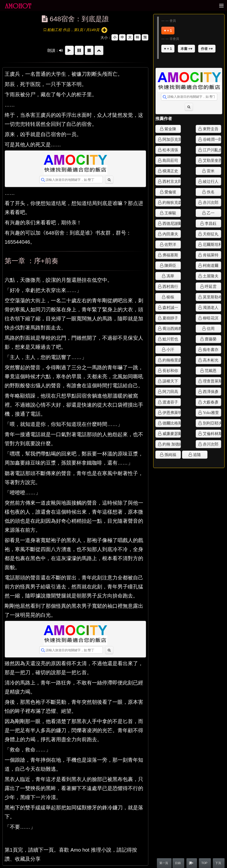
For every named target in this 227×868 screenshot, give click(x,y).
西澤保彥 (210, 391)
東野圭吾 (210, 129)
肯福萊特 (210, 255)
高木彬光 (210, 360)
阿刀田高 (170, 391)
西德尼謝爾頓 (171, 223)
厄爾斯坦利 (211, 244)
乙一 (210, 213)
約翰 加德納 (171, 444)
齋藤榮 (210, 339)
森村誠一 (170, 307)
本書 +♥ (186, 49)
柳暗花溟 (210, 318)
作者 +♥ (207, 49)
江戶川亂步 (211, 150)
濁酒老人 (210, 307)
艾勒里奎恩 (211, 160)
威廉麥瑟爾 (171, 434)
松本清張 (170, 150)
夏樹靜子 (170, 318)
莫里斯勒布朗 (211, 297)
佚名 (210, 192)
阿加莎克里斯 (171, 139)
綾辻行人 (210, 181)
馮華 (170, 276)
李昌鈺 (210, 223)
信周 (210, 328)
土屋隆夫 (210, 276)
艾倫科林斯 (211, 434)
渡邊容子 (170, 402)
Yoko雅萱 (210, 412)
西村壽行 (170, 286)
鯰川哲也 (170, 339)
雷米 (210, 171)
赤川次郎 (210, 202)
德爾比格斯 (171, 423)
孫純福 (170, 455)
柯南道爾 (210, 265)
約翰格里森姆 (171, 360)
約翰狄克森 (171, 202)
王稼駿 (170, 213)
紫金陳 (170, 129)
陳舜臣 (170, 265)
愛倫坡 (170, 192)
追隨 (196, 455)
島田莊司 (170, 160)
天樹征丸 (210, 234)
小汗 (170, 349)
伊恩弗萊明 (171, 412)
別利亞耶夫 (211, 423)
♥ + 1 (168, 31)
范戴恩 (210, 370)
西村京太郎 (171, 181)
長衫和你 (170, 370)
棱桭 (170, 297)
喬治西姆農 (171, 328)
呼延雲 (210, 286)
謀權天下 (170, 381)
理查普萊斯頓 (211, 381)
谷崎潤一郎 (211, 139)
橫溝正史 (170, 171)
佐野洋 (170, 244)
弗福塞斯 (170, 255)
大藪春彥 (210, 402)
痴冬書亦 (210, 349)
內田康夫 (170, 234)
